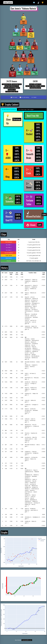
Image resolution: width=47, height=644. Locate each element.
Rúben (20, 72)
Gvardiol (16, 33)
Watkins (16, 59)
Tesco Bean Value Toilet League (26, 109)
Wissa (23, 59)
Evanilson (31, 59)
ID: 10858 (34, 97)
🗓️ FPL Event (14, 97)
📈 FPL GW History (24, 97)
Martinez (12, 72)
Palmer (20, 47)
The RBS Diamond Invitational (9, 109)
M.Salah (12, 47)
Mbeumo (27, 47)
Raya (23, 21)
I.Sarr (35, 72)
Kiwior (23, 33)
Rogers (35, 47)
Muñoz (27, 72)
